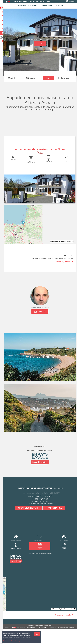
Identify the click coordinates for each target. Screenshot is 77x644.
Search (50, 78)
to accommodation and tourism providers (38, 628)
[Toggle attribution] (73, 242)
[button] (65, 78)
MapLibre (70, 242)
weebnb (15, 628)
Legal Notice (32, 626)
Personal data (40, 626)
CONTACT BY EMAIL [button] (55, 509)
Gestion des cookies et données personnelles (15, 641)
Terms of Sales (49, 626)
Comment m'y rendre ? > (63, 262)
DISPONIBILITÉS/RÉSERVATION (30, 509)
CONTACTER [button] (41, 312)
